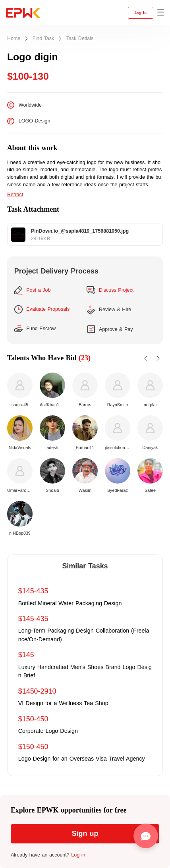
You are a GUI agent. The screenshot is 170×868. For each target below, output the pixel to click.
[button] (161, 13)
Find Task (43, 39)
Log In (141, 12)
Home (14, 39)
